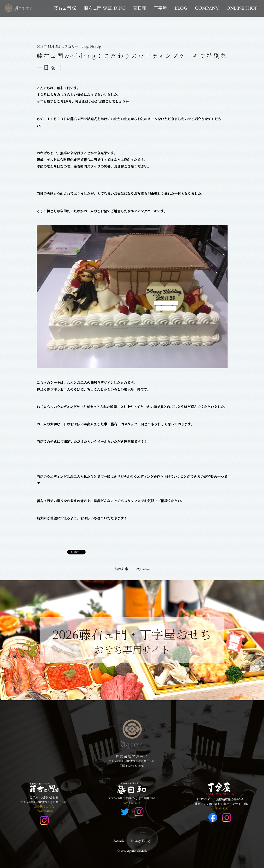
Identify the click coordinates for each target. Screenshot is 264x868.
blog (85, 46)
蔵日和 (140, 8)
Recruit (119, 841)
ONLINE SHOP (242, 8)
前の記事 (121, 569)
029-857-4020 (136, 766)
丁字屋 (160, 8)
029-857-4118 (132, 803)
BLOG (181, 8)
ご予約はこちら (44, 807)
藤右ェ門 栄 (65, 8)
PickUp (95, 46)
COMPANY (207, 8)
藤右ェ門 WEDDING (105, 8)
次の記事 (143, 569)
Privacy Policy (141, 841)
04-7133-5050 (220, 809)
